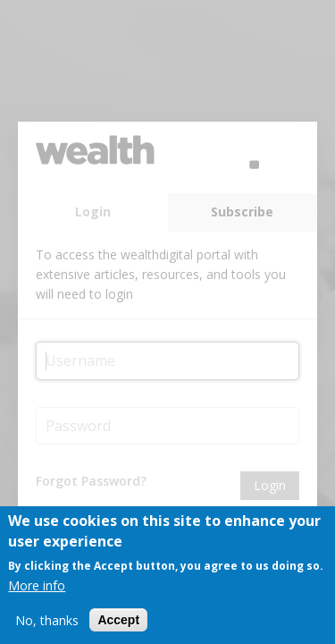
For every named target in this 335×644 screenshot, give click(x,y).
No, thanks (47, 622)
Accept (118, 623)
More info (37, 587)
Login (93, 212)
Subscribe (242, 212)
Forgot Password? (91, 481)
